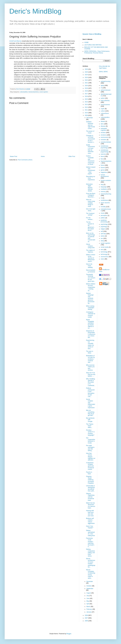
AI (101, 88)
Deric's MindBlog (35, 11)
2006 (87, 621)
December (90, 118)
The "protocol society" (90, 214)
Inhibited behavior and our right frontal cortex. (90, 125)
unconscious (105, 257)
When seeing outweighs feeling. (90, 308)
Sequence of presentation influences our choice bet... (91, 334)
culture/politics (24, 92)
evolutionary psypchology (105, 151)
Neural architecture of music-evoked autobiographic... (91, 563)
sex (102, 238)
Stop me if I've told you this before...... (91, 374)
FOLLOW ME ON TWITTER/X (104, 67)
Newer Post (13, 156)
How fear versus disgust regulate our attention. (91, 457)
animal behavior (106, 90)
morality (103, 207)
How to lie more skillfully (89, 266)
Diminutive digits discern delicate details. (89, 188)
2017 (87, 94)
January (89, 612)
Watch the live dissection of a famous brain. (91, 505)
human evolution (106, 180)
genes (103, 170)
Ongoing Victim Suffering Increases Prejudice (90, 480)
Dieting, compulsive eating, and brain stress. (90, 553)
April (88, 604)
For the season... (90, 219)
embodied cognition (104, 129)
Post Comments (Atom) (25, 160)
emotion (103, 133)
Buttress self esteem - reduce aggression (90, 521)
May (88, 601)
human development (105, 176)
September (90, 589)
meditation (104, 189)
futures (103, 168)
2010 (87, 113)
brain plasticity (105, 101)
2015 (87, 99)
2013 (87, 104)
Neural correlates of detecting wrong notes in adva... (91, 574)
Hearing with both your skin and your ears (90, 513)
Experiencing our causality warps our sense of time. (90, 344)
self (102, 231)
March (89, 607)
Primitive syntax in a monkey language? (90, 433)
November (90, 581)
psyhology (104, 227)
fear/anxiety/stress (34, 92)
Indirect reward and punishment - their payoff (91, 170)
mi (102, 198)
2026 (87, 69)
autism (103, 98)
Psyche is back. (89, 473)
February (89, 609)
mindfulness (104, 200)
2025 (87, 72)
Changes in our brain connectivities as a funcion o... (90, 139)
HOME (86, 42)
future (103, 165)
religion (103, 229)
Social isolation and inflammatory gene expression (91, 403)
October (89, 586)
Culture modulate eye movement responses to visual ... (90, 160)
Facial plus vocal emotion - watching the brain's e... (90, 542)
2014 (87, 102)
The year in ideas (90, 352)
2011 (87, 110)
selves (103, 236)
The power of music (90, 132)
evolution (104, 140)
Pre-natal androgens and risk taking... (90, 448)
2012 (87, 107)
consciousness (105, 105)
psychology (104, 224)
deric (102, 124)
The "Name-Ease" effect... (90, 426)
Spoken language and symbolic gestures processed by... (90, 298)
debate (103, 121)
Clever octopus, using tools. (91, 246)
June (88, 598)
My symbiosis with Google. (90, 420)
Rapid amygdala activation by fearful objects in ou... (90, 324)
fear (102, 159)
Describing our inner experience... (91, 179)
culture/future (105, 113)
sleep (102, 241)
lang (102, 185)
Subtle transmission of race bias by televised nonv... (91, 149)
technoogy (104, 254)
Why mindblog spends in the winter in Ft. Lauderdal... (91, 382)
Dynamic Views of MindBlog (92, 34)
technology (104, 252)
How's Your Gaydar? (90, 527)
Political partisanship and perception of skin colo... (90, 392)
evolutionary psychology (105, 147)
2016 (87, 96)
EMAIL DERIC (103, 72)
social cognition (44, 92)
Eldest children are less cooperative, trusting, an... (91, 287)
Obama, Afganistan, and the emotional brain (90, 497)
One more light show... (91, 210)
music (103, 213)
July (88, 596)
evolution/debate (106, 142)
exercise (103, 154)
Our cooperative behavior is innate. (91, 440)
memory (103, 192)
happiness (104, 172)
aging (102, 85)
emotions (104, 135)
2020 (87, 86)
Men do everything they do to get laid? (90, 413)
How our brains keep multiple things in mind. (91, 203)
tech (102, 250)
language (104, 187)
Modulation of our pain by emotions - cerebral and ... (90, 359)
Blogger (69, 634)
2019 (87, 88)
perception (104, 215)
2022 (87, 80)
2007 (87, 618)
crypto (103, 109)
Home (43, 156)
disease (103, 126)
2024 (87, 75)
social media (105, 247)
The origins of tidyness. (90, 251)
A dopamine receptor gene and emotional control (90, 466)
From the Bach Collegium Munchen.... (91, 195)
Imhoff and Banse (15, 41)
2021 (87, 83)
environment (105, 137)
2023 (87, 77)
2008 (87, 615)
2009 (87, 115)
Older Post (72, 156)
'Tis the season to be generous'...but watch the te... (91, 226)
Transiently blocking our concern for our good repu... (91, 278)
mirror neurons (105, 203)
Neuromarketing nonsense (91, 271)
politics (103, 218)
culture (103, 111)
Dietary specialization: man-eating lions (91, 533)
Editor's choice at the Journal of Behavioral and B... (91, 258)
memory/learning (106, 194)
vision (103, 259)
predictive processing (104, 221)
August (89, 593)
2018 (87, 91)
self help (103, 234)
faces (102, 156)
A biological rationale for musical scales (91, 315)
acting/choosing (106, 81)
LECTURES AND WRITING (93, 45)
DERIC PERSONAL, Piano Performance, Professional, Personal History (97, 52)
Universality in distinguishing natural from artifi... (90, 488)
